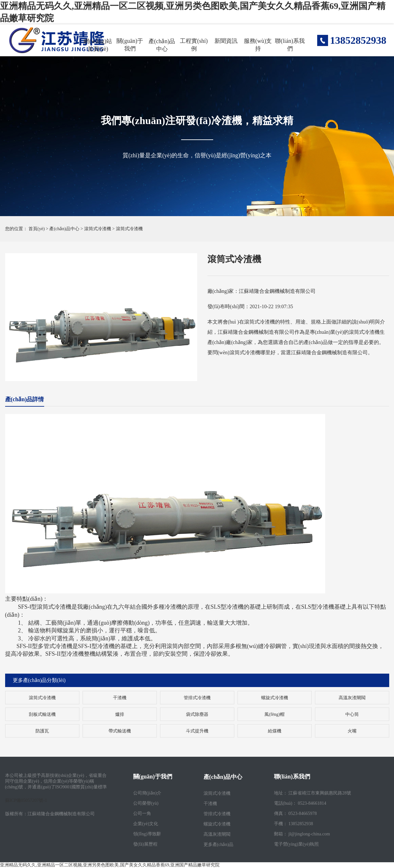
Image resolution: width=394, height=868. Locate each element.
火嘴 (352, 731)
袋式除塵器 (197, 714)
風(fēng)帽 (274, 714)
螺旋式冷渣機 (275, 698)
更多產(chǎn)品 (219, 845)
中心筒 (352, 714)
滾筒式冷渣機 (98, 229)
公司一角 (142, 813)
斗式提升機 (197, 731)
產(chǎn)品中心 (64, 229)
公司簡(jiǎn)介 (147, 793)
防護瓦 (42, 731)
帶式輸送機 (120, 731)
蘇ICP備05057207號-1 (26, 800)
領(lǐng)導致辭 (147, 834)
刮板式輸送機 (42, 714)
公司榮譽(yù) (146, 803)
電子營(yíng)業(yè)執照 (297, 844)
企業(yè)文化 (146, 824)
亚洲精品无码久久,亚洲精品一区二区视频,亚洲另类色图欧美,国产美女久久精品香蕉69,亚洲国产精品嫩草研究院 (110, 865)
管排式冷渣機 (197, 698)
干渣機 (120, 698)
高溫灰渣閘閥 (352, 698)
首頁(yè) (37, 229)
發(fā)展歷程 (145, 844)
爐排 (120, 714)
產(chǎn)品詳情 (25, 399)
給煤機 (275, 731)
